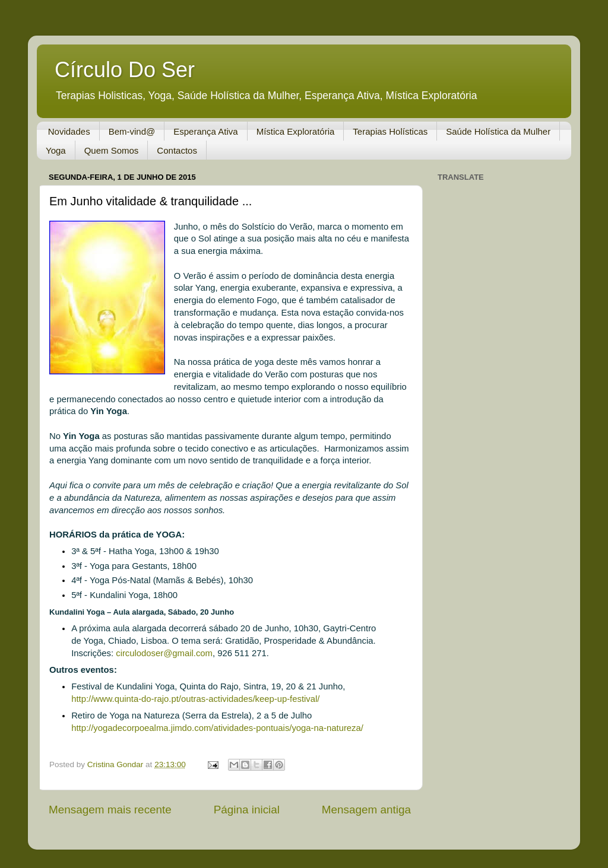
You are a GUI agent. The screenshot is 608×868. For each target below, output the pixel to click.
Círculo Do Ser (125, 70)
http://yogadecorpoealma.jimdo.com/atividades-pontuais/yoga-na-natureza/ (217, 728)
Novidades (69, 131)
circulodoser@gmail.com (164, 653)
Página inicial (247, 810)
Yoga (56, 150)
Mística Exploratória (296, 131)
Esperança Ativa (205, 131)
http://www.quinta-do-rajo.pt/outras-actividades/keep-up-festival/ (195, 699)
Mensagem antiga (366, 810)
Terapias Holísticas (390, 131)
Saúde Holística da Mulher (498, 131)
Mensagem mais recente (110, 810)
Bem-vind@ (132, 131)
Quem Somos (112, 150)
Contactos (177, 150)
